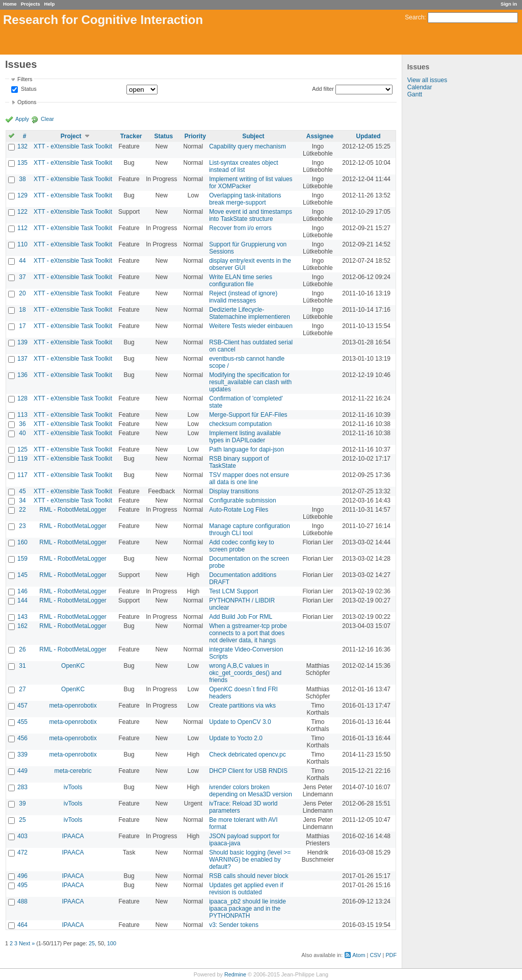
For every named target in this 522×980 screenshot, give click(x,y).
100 (112, 943)
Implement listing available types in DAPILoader (245, 437)
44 (22, 261)
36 (22, 424)
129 (22, 195)
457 (22, 706)
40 (22, 433)
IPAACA (73, 836)
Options (27, 102)
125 (22, 449)
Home (10, 4)
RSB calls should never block (249, 876)
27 (22, 689)
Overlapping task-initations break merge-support (245, 199)
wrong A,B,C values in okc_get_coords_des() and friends (245, 673)
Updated (369, 136)
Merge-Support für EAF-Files (248, 415)
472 (22, 852)
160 (22, 542)
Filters (25, 79)
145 (22, 575)
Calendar (420, 87)
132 (22, 146)
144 (22, 600)
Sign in (509, 4)
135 (22, 163)
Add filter (323, 89)
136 (22, 375)
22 (22, 510)
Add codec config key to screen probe (241, 546)
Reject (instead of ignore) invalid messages (243, 297)
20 (22, 293)
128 (22, 398)
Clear (47, 119)
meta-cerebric (73, 771)
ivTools (73, 787)
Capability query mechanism (247, 146)
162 (22, 626)
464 (22, 925)
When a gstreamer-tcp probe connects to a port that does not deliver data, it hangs (248, 633)
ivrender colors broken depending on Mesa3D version (251, 791)
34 (22, 500)
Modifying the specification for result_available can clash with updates (250, 382)
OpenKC (73, 666)
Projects (31, 4)
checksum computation (240, 424)
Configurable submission (242, 500)
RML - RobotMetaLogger (73, 510)
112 (22, 228)
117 (22, 475)
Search (414, 17)
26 (22, 649)
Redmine (235, 974)
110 (22, 244)
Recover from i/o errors (240, 228)
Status (28, 89)
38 (22, 179)
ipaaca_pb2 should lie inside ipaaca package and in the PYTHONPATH (247, 909)
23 (22, 526)
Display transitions (234, 491)
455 (22, 722)
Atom (359, 955)
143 (22, 617)
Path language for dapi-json (246, 449)
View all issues (427, 80)
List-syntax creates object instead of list (243, 166)
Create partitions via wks (242, 706)
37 (22, 277)
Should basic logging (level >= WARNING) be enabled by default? (250, 860)
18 (22, 310)
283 (22, 787)
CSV (375, 955)
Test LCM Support (233, 591)
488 (22, 901)
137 (22, 359)
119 (22, 459)
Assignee (320, 136)
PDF (391, 955)
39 (22, 803)
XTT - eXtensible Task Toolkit (73, 146)
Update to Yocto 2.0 (236, 738)
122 (22, 212)
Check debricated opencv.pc (247, 755)
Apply (22, 119)
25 (22, 820)
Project (71, 136)
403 (22, 836)
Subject (253, 136)
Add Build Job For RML (241, 617)
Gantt (415, 94)
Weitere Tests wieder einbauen (251, 326)
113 (22, 415)
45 (22, 491)
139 (22, 342)
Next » (27, 943)
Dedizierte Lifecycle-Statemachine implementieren (250, 313)
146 (22, 591)
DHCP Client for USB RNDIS (248, 771)
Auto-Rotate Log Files (239, 510)
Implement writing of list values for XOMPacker (251, 183)
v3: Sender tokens (234, 925)
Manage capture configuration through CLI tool (250, 530)
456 (22, 738)
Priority (195, 136)
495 (22, 885)
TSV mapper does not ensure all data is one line (249, 479)
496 (22, 876)
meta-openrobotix (73, 706)
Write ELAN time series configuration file (241, 281)
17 (22, 326)
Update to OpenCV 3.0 (240, 722)
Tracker (131, 136)
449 (22, 771)
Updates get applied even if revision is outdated (246, 889)
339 (22, 755)
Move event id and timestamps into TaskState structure (251, 215)
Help (50, 4)
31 (22, 666)
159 (22, 559)
